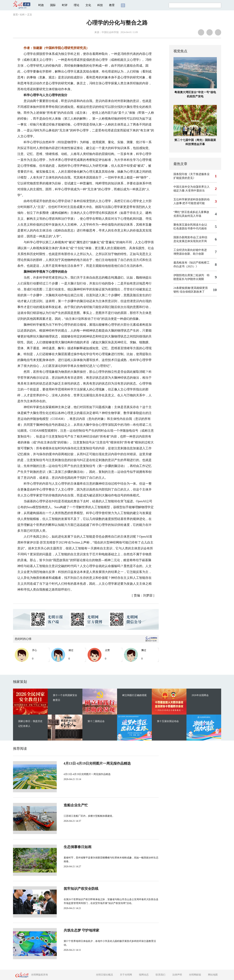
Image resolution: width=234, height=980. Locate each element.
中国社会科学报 (110, 32)
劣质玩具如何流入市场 (187, 216)
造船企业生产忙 (76, 805)
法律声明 (177, 975)
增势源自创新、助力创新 (189, 254)
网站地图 (213, 975)
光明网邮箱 (195, 975)
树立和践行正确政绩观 (134, 695)
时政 (41, 5)
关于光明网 (126, 975)
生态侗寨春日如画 (78, 847)
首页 (15, 15)
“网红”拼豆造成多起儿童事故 (191, 212)
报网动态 (144, 975)
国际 (53, 5)
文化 (88, 5)
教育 (112, 5)
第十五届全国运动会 (168, 721)
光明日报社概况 (104, 975)
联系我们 (160, 975)
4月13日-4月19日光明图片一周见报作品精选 (97, 763)
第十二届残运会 (96, 721)
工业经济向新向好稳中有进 (190, 250)
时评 (65, 5)
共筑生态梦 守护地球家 (81, 930)
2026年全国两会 (200, 695)
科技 (100, 5)
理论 (76, 5)
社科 (22, 15)
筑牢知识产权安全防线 (81, 889)
